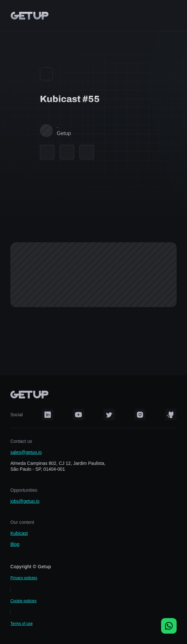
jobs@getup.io (25, 501)
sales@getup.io (26, 452)
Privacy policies (24, 578)
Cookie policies (23, 601)
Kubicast (19, 533)
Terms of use (22, 624)
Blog (15, 544)
